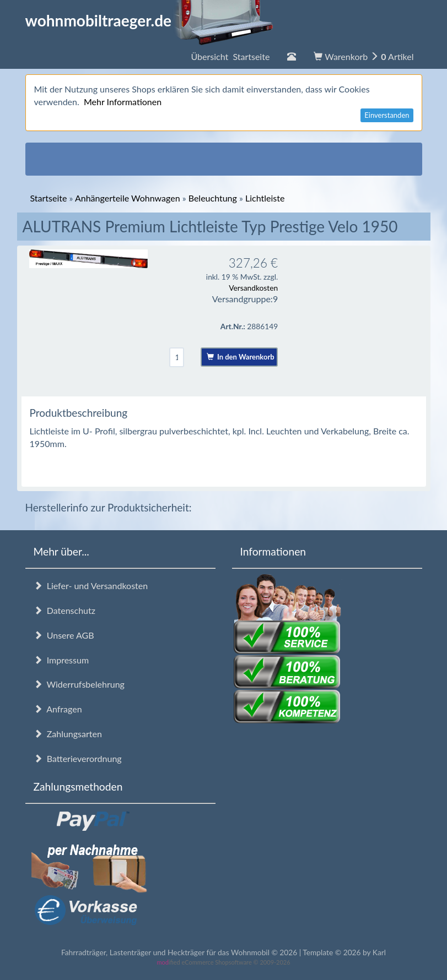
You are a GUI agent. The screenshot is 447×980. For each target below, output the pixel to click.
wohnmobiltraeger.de (150, 20)
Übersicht (230, 56)
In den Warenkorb (241, 357)
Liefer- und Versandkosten (91, 586)
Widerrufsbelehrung (79, 684)
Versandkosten (253, 288)
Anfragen (58, 709)
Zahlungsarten (68, 734)
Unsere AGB (64, 635)
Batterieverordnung (78, 758)
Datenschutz (64, 610)
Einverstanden (387, 115)
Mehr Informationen (123, 102)
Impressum (61, 660)
